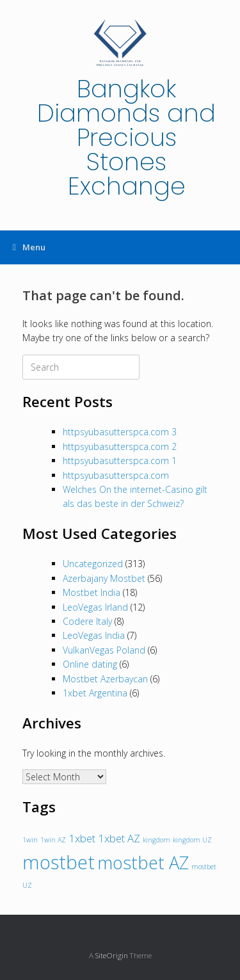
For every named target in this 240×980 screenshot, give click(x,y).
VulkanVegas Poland (104, 650)
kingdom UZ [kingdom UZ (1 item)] (192, 840)
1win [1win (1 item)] (30, 840)
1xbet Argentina (95, 693)
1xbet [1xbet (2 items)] (82, 838)
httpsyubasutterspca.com (116, 475)
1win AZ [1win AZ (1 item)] (53, 840)
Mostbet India (92, 592)
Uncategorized (93, 564)
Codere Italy (87, 621)
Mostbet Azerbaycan (105, 679)
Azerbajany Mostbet (104, 578)
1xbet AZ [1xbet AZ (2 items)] (119, 838)
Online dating (90, 664)
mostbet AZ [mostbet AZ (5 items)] (143, 863)
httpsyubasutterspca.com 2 (120, 446)
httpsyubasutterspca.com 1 (120, 461)
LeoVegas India (94, 635)
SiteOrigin (112, 955)
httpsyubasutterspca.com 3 (120, 432)
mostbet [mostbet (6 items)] (59, 862)
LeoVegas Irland (95, 607)
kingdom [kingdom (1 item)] (156, 840)
